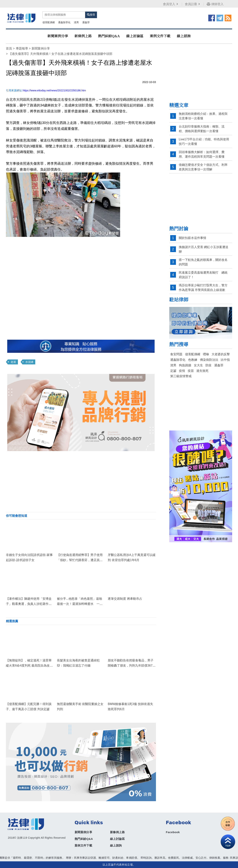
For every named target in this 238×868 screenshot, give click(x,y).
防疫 (208, 365)
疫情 (182, 371)
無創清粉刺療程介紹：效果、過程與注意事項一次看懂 (203, 116)
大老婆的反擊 (221, 354)
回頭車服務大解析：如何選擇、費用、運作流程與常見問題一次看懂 (202, 154)
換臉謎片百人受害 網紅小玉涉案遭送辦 (204, 249)
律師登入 (215, 4)
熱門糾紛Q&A (109, 36)
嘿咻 (206, 354)
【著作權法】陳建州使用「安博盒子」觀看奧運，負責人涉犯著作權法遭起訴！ (29, 604)
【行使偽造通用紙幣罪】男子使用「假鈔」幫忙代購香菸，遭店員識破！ (80, 560)
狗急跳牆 (185, 365)
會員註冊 (193, 4)
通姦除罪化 (64, 22)
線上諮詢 (184, 36)
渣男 (76, 22)
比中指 (225, 360)
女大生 (198, 365)
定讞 (173, 371)
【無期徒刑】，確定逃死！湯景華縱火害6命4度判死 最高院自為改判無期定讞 (29, 666)
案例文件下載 (160, 36)
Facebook (173, 832)
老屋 (13, 362)
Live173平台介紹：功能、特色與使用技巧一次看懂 (204, 142)
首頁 (9, 48)
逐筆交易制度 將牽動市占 (125, 599)
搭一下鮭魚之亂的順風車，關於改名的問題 (203, 262)
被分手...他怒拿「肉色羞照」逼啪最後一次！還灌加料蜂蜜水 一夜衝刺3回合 (80, 604)
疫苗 (191, 371)
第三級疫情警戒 (181, 376)
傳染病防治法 (209, 360)
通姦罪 (86, 22)
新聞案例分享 (58, 36)
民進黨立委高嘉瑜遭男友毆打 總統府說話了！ (203, 275)
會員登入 (171, 4)
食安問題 (176, 354)
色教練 (193, 360)
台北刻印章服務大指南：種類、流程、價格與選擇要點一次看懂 (202, 129)
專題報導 (22, 48)
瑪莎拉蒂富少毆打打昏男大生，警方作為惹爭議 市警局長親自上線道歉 (203, 288)
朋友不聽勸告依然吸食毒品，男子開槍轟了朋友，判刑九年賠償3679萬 (131, 666)
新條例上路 (83, 36)
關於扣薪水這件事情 (192, 238)
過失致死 (202, 371)
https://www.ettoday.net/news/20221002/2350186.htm (54, 90)
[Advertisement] (81, 482)
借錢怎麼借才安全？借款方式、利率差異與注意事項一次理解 (203, 167)
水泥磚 (29, 362)
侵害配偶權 (49, 22)
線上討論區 (135, 36)
